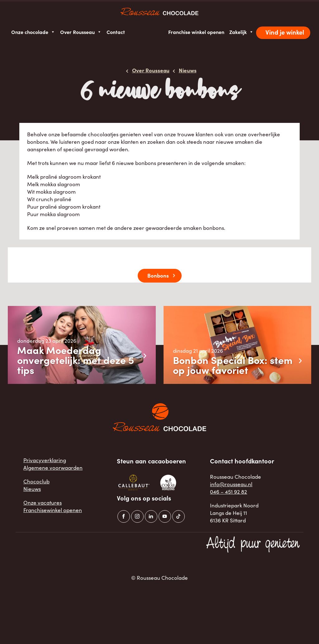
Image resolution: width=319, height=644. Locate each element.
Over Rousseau (81, 32)
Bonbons (158, 275)
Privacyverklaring (45, 460)
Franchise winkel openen (196, 32)
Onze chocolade (33, 32)
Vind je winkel (285, 32)
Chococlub (36, 481)
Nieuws (32, 489)
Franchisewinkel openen (53, 510)
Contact (116, 32)
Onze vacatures (43, 503)
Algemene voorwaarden (53, 468)
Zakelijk (241, 32)
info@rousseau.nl (231, 484)
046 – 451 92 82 (229, 492)
